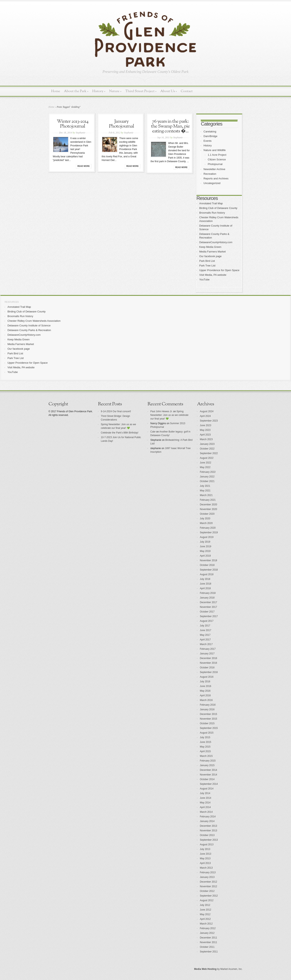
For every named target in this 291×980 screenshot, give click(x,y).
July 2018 (205, 579)
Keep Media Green (210, 247)
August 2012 (207, 900)
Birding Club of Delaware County (218, 208)
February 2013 (208, 872)
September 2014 (209, 784)
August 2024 (207, 411)
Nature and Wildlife (215, 150)
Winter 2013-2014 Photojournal (73, 124)
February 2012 (208, 928)
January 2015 (207, 765)
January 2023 (207, 444)
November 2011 (208, 942)
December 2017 (208, 602)
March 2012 (206, 924)
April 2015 (205, 751)
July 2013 (205, 849)
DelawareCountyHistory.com (216, 242)
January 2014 (207, 821)
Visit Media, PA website (213, 275)
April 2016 (205, 696)
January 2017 (207, 654)
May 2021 (205, 491)
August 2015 (207, 733)
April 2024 (205, 416)
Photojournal (215, 164)
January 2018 (207, 598)
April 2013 (205, 863)
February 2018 (208, 593)
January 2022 (207, 477)
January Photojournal (121, 124)
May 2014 (205, 803)
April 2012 (205, 919)
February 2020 (208, 528)
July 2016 (205, 682)
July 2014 (205, 793)
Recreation (210, 174)
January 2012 (207, 933)
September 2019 (209, 533)
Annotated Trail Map (211, 203)
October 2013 (207, 835)
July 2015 (205, 737)
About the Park (76, 91)
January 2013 (207, 877)
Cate (153, 432)
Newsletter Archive (214, 169)
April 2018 (205, 588)
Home (56, 91)
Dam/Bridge (210, 136)
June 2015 (206, 742)
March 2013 (206, 868)
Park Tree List (207, 266)
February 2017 (208, 649)
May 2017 (205, 635)
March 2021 (206, 495)
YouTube (204, 280)
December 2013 (208, 826)
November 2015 (208, 719)
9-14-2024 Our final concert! (116, 411)
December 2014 (208, 770)
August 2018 (207, 574)
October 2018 (207, 565)
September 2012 (209, 896)
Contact (187, 91)
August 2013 (207, 845)
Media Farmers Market (212, 252)
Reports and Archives (216, 178)
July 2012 (205, 905)
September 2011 (209, 952)
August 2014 (207, 789)
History (99, 91)
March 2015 (206, 756)
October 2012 (207, 891)
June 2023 (206, 425)
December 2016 (208, 658)
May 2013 (205, 859)
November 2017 (208, 607)
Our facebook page (210, 256)
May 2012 (205, 914)
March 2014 (206, 812)
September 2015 (209, 728)
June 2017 (206, 630)
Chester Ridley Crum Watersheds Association (34, 321)
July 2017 (205, 626)
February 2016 (208, 705)
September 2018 (209, 570)
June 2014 (206, 798)
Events (208, 141)
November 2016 (208, 663)
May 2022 (205, 467)
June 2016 (206, 686)
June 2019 (206, 546)
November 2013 (208, 831)
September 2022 (209, 453)
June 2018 (206, 584)
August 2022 (207, 458)
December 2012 (208, 882)
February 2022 (208, 472)
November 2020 (208, 509)
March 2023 (206, 439)
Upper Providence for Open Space (219, 270)
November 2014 (208, 775)
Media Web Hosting (205, 969)
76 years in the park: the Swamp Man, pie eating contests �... (170, 126)
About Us (169, 91)
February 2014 (208, 817)
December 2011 (208, 938)
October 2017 (207, 612)
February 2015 (208, 761)
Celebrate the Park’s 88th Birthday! (120, 433)
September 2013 (209, 840)
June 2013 (206, 854)
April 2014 (205, 807)
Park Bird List (207, 261)
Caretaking (210, 132)
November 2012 (208, 886)
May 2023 (205, 430)
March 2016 (206, 700)
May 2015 (205, 747)
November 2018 (208, 560)
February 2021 (208, 500)
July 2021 (205, 486)
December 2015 (208, 714)
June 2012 (206, 910)
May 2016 (205, 691)
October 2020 (207, 514)
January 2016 (207, 709)
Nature (115, 91)
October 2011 (207, 947)
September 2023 (209, 421)
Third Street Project (141, 91)
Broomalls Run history (212, 213)
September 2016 (209, 672)
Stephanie (80, 133)
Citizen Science (217, 159)
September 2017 (209, 616)
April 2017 (205, 640)
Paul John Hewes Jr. (161, 411)
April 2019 (205, 556)
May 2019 (205, 551)
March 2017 (206, 644)
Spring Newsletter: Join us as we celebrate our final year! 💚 (169, 415)
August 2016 (207, 677)
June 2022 (206, 463)
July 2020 (205, 519)
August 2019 (207, 537)
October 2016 (207, 668)
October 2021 (207, 481)
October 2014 (207, 779)
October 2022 (207, 449)
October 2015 (207, 723)
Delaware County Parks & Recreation (29, 330)
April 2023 (205, 435)
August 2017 (207, 621)
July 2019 (205, 542)
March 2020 (206, 523)
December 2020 (208, 505)
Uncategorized (212, 183)
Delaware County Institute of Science (29, 325)
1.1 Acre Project (217, 155)
